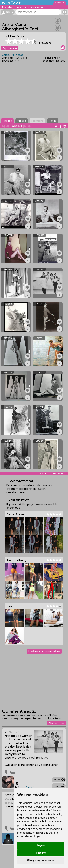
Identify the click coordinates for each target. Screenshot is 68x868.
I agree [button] (41, 845)
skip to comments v (53, 473)
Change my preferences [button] (41, 860)
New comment (57, 723)
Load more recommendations (44, 651)
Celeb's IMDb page (13, 55)
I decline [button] (41, 853)
